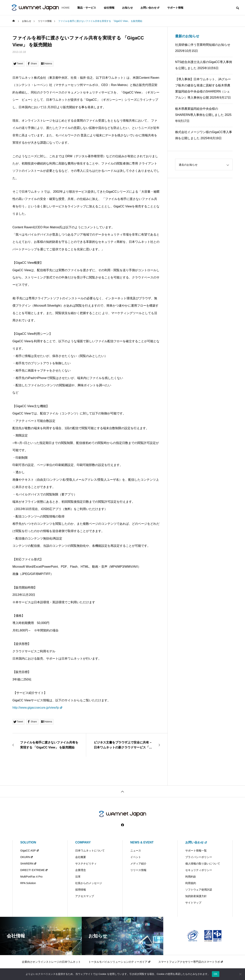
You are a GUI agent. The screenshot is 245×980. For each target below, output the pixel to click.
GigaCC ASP (30, 851)
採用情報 (81, 890)
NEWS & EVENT (142, 842)
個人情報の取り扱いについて (203, 864)
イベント (136, 857)
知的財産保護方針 (196, 896)
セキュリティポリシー (199, 870)
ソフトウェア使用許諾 (199, 890)
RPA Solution (28, 883)
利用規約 (191, 883)
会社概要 (81, 857)
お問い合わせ (150, 8)
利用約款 (191, 877)
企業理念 (81, 870)
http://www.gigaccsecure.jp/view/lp (38, 708)
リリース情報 (138, 870)
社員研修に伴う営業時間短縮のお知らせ (203, 45)
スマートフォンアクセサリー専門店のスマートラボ (191, 962)
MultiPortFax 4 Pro (31, 877)
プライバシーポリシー (199, 857)
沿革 (78, 877)
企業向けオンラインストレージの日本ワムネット (51, 962)
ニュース (136, 851)
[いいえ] (240, 974)
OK (216, 974)
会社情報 (109, 8)
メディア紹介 (138, 864)
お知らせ (127, 8)
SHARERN (28, 864)
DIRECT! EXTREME (34, 870)
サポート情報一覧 (196, 851)
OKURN (27, 857)
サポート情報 (175, 8)
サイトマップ (193, 903)
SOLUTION (28, 842)
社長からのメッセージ (89, 883)
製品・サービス (87, 8)
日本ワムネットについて (90, 851)
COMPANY (83, 842)
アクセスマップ (85, 896)
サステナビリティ (86, 864)
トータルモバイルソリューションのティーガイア (120, 962)
